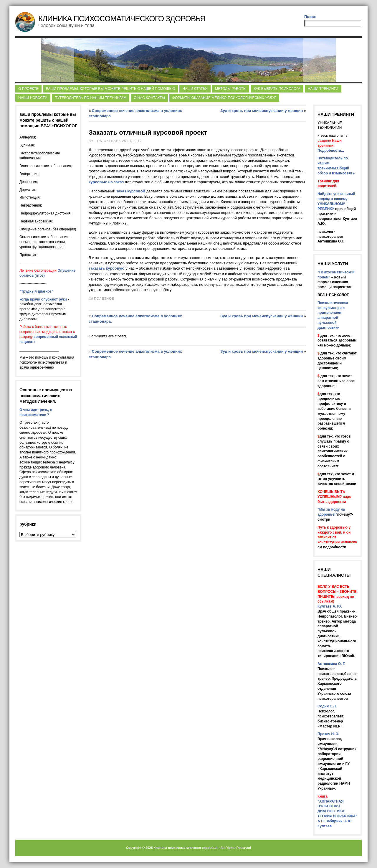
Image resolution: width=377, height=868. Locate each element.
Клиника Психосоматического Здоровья (122, 19)
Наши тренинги (323, 89)
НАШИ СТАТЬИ (195, 89)
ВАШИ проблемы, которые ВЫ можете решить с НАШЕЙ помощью (111, 89)
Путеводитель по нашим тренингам (91, 98)
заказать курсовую (107, 268)
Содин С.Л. (327, 706)
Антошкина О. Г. (331, 664)
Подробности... (331, 151)
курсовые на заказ (106, 182)
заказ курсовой (131, 191)
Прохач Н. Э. (328, 734)
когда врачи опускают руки (43, 299)
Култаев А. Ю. (330, 606)
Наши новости (33, 98)
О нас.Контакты (149, 98)
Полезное (104, 298)
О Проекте (28, 89)
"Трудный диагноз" (36, 291)
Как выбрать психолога (277, 89)
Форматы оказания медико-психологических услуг (224, 98)
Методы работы (231, 89)
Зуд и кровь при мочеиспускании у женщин (262, 111)
